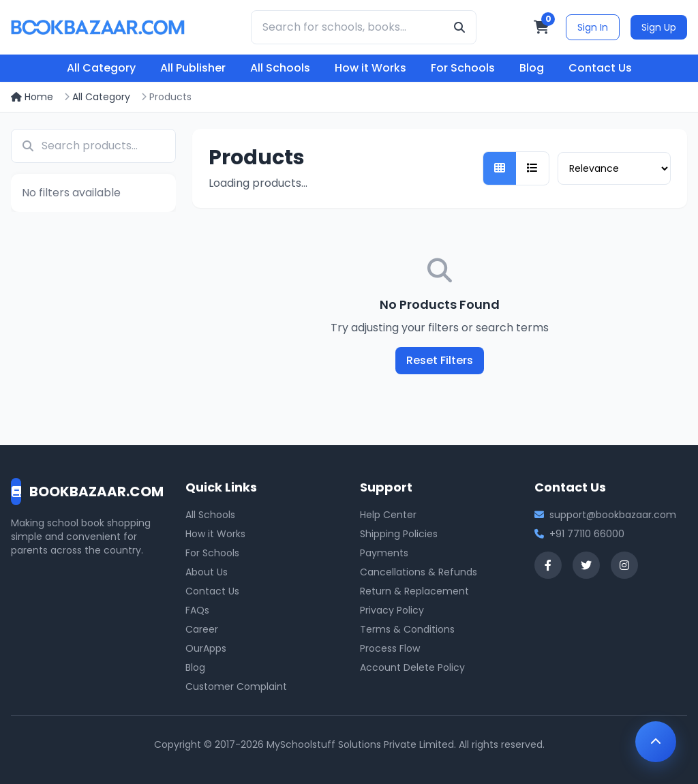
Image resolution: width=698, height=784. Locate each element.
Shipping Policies (399, 534)
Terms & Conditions (407, 629)
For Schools (463, 68)
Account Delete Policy (412, 667)
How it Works (370, 68)
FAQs (197, 610)
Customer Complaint (236, 687)
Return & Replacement (414, 591)
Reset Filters (440, 360)
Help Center (388, 515)
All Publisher (193, 68)
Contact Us (600, 68)
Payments (384, 553)
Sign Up (659, 27)
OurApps (206, 648)
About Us (207, 572)
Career (202, 629)
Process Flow (390, 648)
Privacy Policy (392, 610)
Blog (532, 68)
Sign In (593, 27)
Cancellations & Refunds (419, 572)
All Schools (280, 68)
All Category (101, 68)
